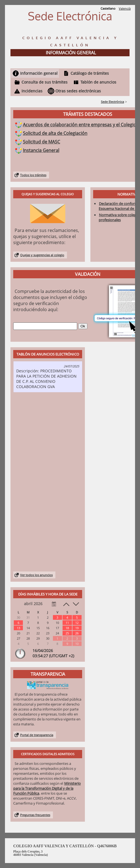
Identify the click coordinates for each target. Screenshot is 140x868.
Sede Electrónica (112, 102)
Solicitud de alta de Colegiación (55, 133)
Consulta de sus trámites (45, 82)
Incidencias (32, 91)
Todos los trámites (33, 175)
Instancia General (41, 150)
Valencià (125, 8)
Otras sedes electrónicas (78, 91)
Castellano (108, 8)
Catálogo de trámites (90, 73)
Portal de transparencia (37, 735)
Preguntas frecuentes (35, 815)
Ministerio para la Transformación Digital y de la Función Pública (47, 788)
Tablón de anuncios (98, 82)
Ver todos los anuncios (36, 575)
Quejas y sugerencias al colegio (42, 255)
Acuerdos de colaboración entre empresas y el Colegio (80, 125)
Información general (39, 73)
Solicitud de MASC (41, 142)
